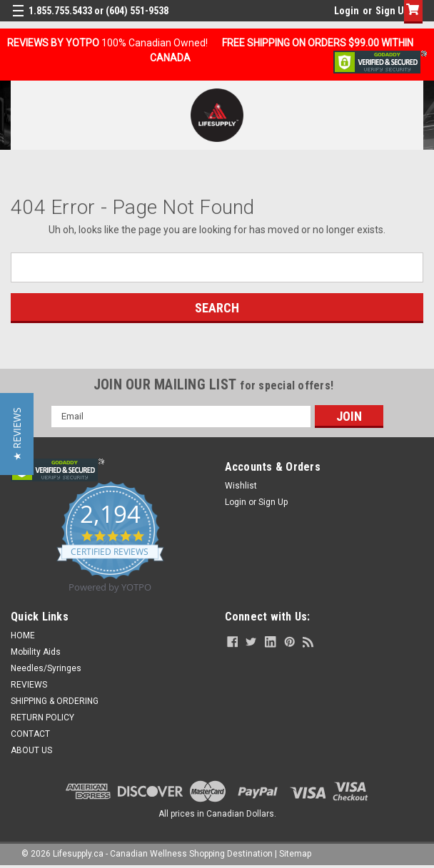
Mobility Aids (36, 652)
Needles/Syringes (46, 668)
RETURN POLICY (42, 718)
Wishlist (241, 486)
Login (347, 11)
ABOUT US (31, 750)
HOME (23, 635)
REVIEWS (29, 685)
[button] (17, 434)
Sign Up (392, 11)
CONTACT (30, 734)
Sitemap (295, 854)
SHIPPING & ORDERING (55, 701)
